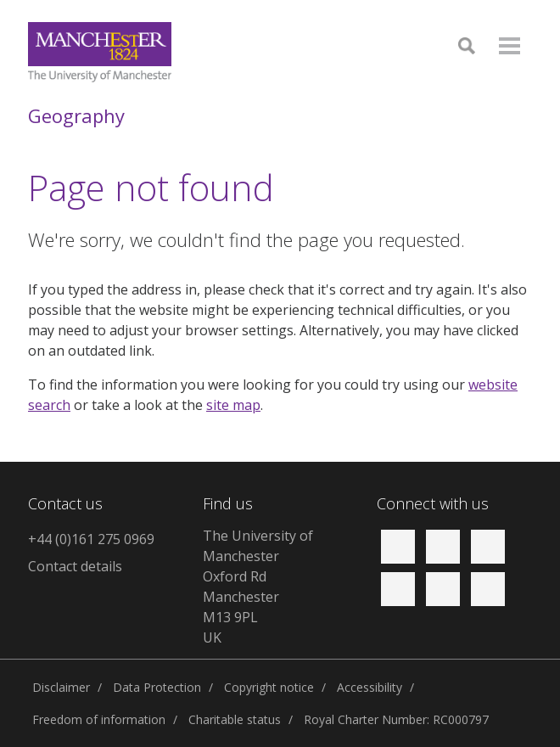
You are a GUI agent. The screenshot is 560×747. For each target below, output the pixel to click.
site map (233, 405)
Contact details (75, 566)
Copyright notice (269, 687)
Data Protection (157, 687)
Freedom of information (99, 719)
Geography (76, 115)
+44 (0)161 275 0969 (91, 539)
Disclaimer (61, 687)
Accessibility (370, 687)
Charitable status (235, 719)
